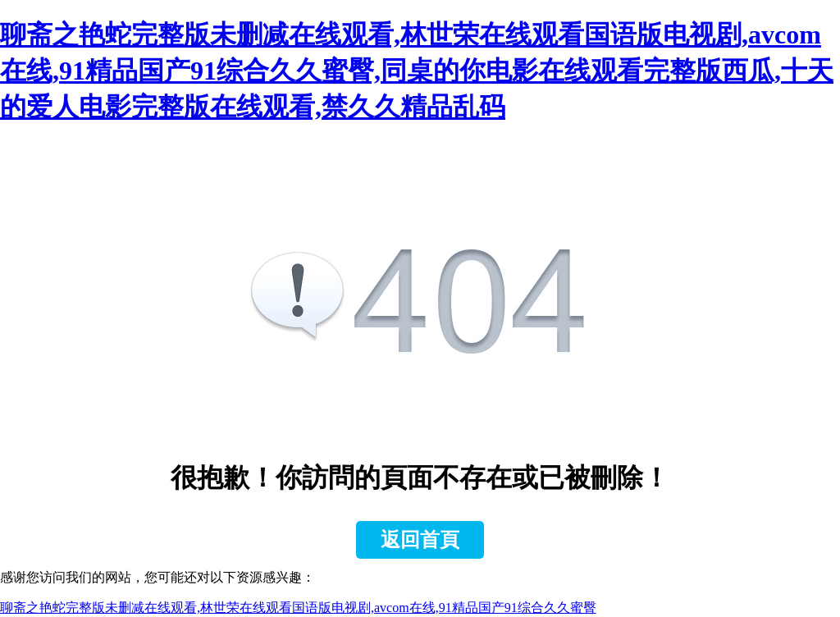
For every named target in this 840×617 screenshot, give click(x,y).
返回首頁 (420, 540)
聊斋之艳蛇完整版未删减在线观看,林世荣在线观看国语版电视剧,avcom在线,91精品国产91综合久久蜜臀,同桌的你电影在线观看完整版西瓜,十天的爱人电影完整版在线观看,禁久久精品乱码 (417, 71)
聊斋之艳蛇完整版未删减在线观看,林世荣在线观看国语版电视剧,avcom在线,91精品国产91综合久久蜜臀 (298, 608)
